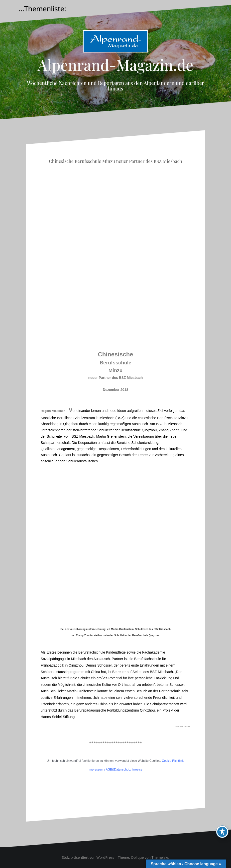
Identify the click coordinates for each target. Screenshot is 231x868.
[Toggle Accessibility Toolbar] (222, 832)
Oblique (137, 857)
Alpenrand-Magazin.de (115, 64)
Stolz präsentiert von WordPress (88, 857)
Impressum (96, 770)
